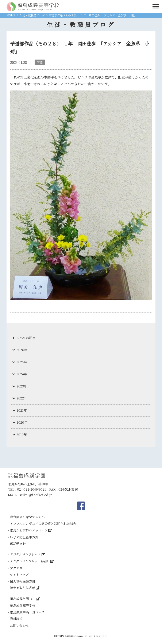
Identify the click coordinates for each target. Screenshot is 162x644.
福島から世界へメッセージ (29, 530)
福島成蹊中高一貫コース (27, 612)
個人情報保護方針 (23, 581)
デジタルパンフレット (25, 554)
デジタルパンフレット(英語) (30, 561)
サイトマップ (19, 574)
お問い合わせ (19, 625)
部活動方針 (18, 544)
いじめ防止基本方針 (24, 537)
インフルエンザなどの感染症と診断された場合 (43, 524)
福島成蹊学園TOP (23, 599)
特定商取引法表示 (23, 588)
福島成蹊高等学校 (23, 605)
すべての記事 (26, 338)
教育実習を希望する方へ (27, 517)
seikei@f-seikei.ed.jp (36, 495)
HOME (11, 15)
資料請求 (16, 619)
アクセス (16, 568)
